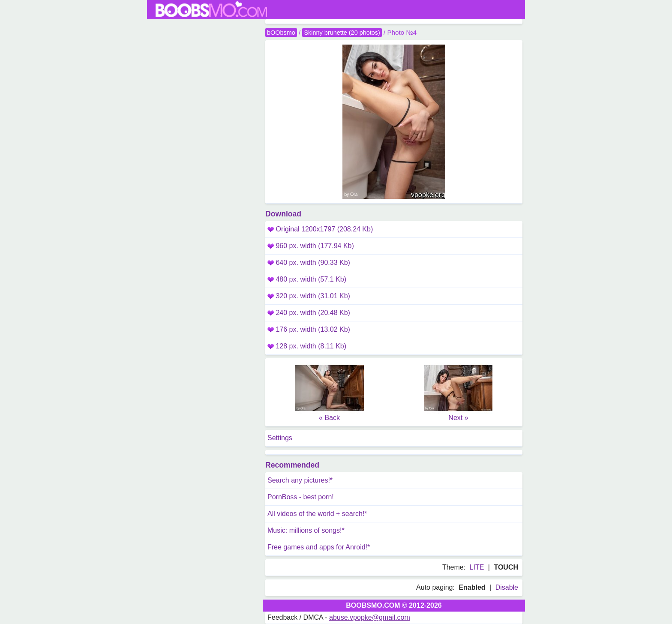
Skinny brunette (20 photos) (342, 33)
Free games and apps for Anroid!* (319, 547)
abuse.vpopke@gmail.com (370, 617)
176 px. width (309, 329)
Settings (280, 438)
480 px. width (307, 279)
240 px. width (309, 313)
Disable (507, 587)
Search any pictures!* (300, 480)
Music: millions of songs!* (306, 530)
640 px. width (309, 262)
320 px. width (309, 296)
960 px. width (311, 246)
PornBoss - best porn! (301, 497)
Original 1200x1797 (320, 229)
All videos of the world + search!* (317, 514)
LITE (477, 567)
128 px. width (307, 346)
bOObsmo (281, 33)
